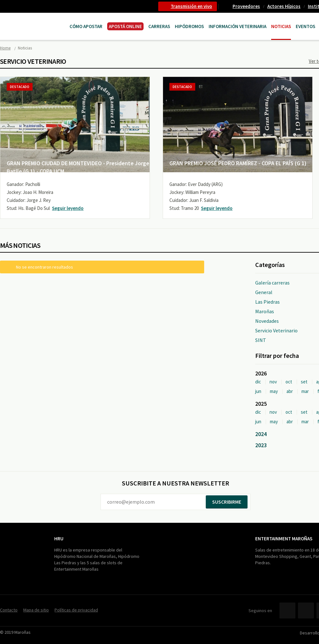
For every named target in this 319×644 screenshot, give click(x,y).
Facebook (287, 611)
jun (258, 391)
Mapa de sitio (36, 610)
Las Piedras (267, 302)
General (264, 292)
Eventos (305, 26)
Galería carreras (272, 283)
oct (289, 382)
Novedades (267, 321)
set (304, 382)
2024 (261, 434)
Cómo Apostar (86, 26)
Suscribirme (227, 502)
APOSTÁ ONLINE (125, 26)
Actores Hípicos (284, 6)
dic (258, 382)
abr (290, 391)
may (274, 391)
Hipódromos (189, 26)
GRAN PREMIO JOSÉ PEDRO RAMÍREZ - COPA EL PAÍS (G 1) (238, 163)
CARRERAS (159, 26)
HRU (59, 539)
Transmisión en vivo (191, 6)
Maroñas (265, 311)
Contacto (9, 610)
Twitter (306, 611)
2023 (261, 445)
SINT (261, 340)
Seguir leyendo (68, 208)
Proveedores (246, 6)
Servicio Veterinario (276, 330)
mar (305, 391)
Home (5, 48)
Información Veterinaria (237, 26)
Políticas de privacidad (76, 610)
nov (273, 382)
